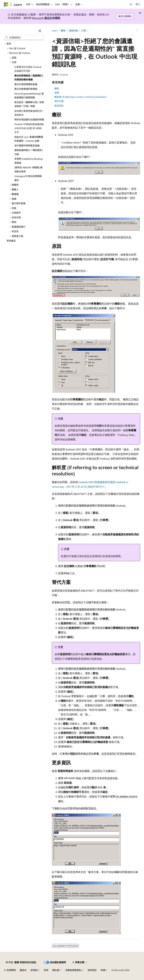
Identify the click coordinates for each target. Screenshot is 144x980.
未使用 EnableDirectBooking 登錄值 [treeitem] (28, 161)
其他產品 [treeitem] (11, 241)
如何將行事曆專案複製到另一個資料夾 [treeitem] (29, 113)
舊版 (63, 30)
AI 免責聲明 (10, 970)
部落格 (34, 970)
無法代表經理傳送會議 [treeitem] (26, 84)
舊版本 (23, 970)
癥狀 (57, 88)
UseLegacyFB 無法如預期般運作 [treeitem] (28, 178)
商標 (103, 970)
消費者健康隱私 (73, 970)
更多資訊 (59, 105)
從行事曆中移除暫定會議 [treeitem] (27, 146)
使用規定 (92, 970)
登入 (138, 4)
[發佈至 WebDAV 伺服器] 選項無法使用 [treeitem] (28, 169)
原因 (57, 93)
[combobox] (24, 38)
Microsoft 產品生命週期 (46, 18)
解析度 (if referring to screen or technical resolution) (80, 97)
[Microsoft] (6, 4)
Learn (55, 30)
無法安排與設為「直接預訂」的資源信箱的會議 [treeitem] (29, 78)
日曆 (84, 30)
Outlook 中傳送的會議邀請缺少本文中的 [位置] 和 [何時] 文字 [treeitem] (29, 128)
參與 (46, 970)
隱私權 (56, 970)
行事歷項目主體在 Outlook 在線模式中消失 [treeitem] (28, 69)
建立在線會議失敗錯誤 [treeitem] (26, 89)
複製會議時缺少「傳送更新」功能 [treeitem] (29, 152)
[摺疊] (40, 31)
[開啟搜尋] (131, 4)
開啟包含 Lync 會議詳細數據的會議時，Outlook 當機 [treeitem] (29, 139)
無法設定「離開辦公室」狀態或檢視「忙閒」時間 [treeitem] (29, 104)
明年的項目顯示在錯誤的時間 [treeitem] (29, 120)
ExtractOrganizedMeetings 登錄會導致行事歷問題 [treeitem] (29, 96)
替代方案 (59, 101)
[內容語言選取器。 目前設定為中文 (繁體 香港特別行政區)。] (21, 962)
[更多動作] (137, 31)
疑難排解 (73, 30)
